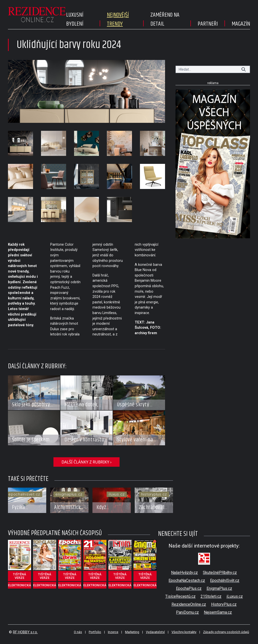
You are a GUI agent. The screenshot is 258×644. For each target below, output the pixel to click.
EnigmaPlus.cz (219, 588)
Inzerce (113, 632)
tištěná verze (20, 576)
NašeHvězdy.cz (184, 573)
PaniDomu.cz (187, 612)
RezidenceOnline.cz (189, 604)
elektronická (20, 585)
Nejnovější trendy (118, 19)
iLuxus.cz (235, 596)
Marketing (132, 632)
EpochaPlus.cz (189, 588)
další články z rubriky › (86, 462)
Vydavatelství (155, 632)
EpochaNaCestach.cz (187, 580)
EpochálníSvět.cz (225, 580)
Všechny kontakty (184, 632)
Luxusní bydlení (75, 19)
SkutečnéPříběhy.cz (220, 573)
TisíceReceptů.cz (180, 596)
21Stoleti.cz (211, 596)
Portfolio (95, 632)
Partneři (208, 24)
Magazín (241, 24)
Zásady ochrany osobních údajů (226, 632)
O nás (78, 632)
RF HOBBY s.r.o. (25, 632)
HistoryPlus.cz (224, 604)
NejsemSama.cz (218, 612)
